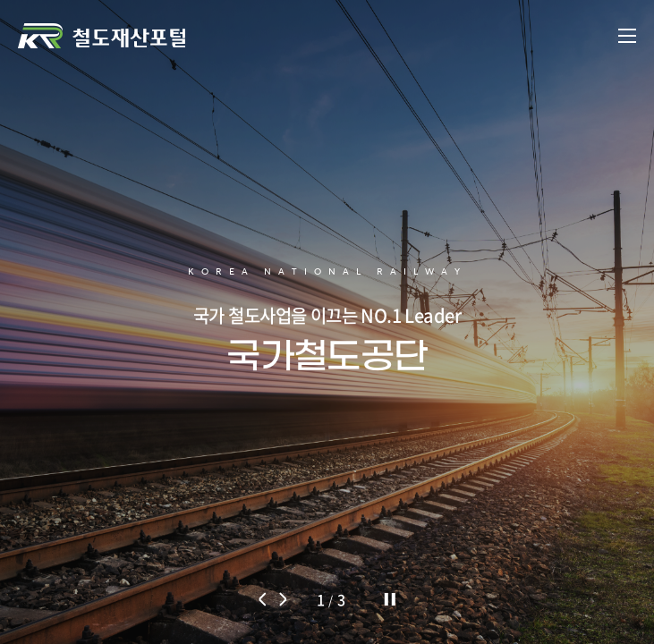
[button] (263, 599)
